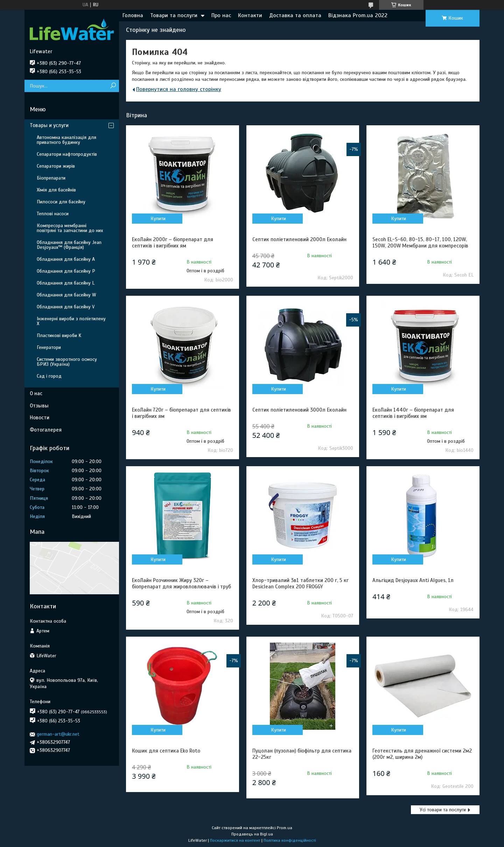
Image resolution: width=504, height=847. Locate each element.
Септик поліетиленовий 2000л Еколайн (299, 239)
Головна (133, 15)
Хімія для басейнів (56, 190)
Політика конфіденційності (290, 840)
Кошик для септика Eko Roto (166, 751)
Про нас (221, 15)
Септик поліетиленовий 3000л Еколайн (299, 410)
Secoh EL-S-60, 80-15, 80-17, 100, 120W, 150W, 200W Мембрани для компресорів (420, 243)
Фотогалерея (46, 430)
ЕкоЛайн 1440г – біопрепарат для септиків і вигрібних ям (413, 413)
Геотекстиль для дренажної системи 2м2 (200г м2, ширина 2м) (422, 754)
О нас (36, 393)
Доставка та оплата (295, 15)
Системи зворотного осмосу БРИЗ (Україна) (67, 362)
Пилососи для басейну (61, 202)
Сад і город (49, 376)
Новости (40, 418)
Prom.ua (285, 828)
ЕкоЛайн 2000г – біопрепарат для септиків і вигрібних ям (173, 243)
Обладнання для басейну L (66, 283)
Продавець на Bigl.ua (252, 834)
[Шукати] (113, 86)
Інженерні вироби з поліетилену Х (71, 321)
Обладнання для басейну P (66, 271)
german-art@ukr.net (58, 734)
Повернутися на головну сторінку (179, 89)
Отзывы (39, 406)
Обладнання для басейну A (66, 259)
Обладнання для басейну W (66, 295)
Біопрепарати (51, 178)
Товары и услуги (49, 125)
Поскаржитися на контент (235, 840)
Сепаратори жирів (56, 166)
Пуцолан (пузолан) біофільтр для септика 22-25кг (302, 754)
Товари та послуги (174, 15)
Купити (158, 219)
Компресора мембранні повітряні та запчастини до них (70, 228)
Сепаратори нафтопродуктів (67, 154)
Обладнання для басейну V (66, 307)
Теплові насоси (53, 214)
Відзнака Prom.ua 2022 (358, 15)
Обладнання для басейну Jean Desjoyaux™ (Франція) (69, 245)
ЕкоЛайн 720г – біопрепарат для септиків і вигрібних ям (181, 413)
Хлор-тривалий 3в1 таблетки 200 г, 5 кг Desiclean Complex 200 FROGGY (300, 583)
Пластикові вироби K (59, 335)
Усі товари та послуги (443, 810)
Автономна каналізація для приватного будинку (66, 140)
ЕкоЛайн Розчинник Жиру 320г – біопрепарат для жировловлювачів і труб (181, 583)
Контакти (250, 15)
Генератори (49, 347)
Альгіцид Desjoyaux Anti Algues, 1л (413, 580)
